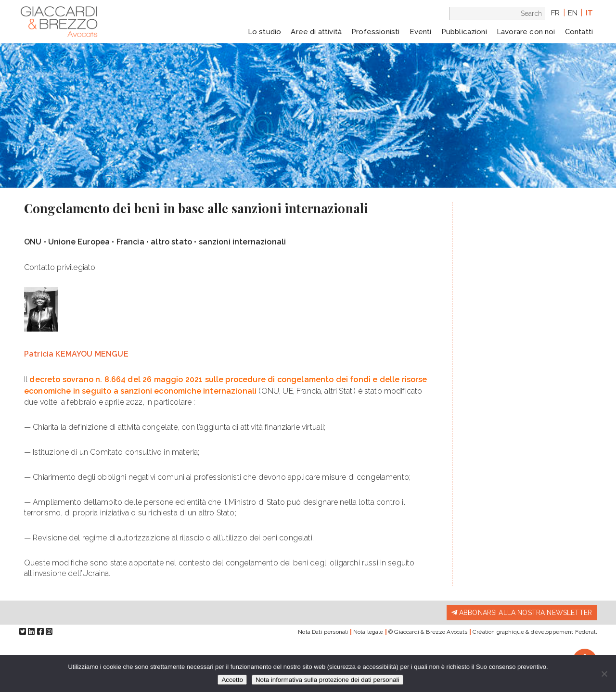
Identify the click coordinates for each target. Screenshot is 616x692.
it (589, 13)
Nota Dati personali (323, 632)
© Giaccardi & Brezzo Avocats (428, 632)
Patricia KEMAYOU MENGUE (76, 354)
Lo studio (264, 32)
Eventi (421, 32)
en (573, 13)
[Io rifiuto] (604, 674)
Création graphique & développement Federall (535, 632)
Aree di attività (316, 32)
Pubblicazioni (464, 32)
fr (555, 13)
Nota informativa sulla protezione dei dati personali (327, 680)
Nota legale (368, 632)
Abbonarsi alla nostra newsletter (522, 613)
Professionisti (375, 32)
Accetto (232, 680)
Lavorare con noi (526, 32)
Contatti (579, 32)
